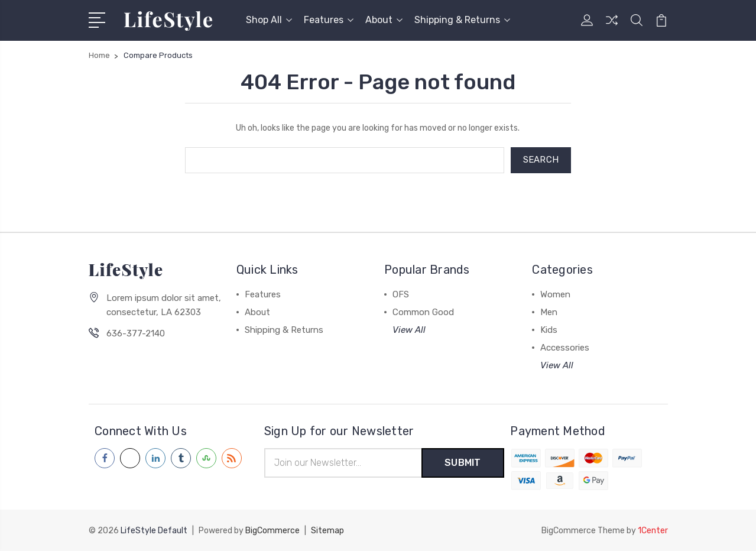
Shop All (269, 20)
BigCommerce (272, 531)
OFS (401, 294)
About (384, 20)
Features (329, 20)
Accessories (565, 348)
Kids (549, 330)
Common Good (423, 312)
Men (549, 312)
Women (555, 294)
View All (409, 330)
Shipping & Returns (462, 20)
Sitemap (327, 531)
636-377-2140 (136, 333)
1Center (653, 531)
